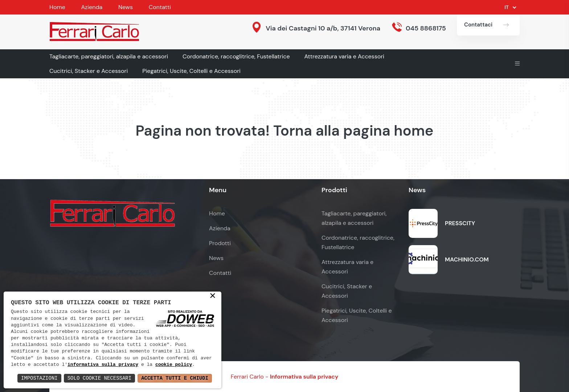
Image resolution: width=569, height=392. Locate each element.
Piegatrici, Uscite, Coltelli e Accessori (191, 71)
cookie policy (174, 365)
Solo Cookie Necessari (99, 378)
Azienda (92, 7)
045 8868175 (426, 28)
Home (57, 7)
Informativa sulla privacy (304, 377)
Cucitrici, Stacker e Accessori (89, 71)
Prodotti (220, 243)
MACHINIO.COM (467, 259)
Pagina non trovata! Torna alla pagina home (284, 131)
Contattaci (478, 25)
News (126, 7)
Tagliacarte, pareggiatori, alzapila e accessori (109, 56)
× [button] (213, 296)
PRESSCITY (460, 223)
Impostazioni (39, 378)
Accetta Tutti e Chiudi (175, 378)
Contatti (160, 7)
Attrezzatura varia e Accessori (344, 56)
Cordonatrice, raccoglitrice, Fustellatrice (236, 56)
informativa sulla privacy (103, 365)
